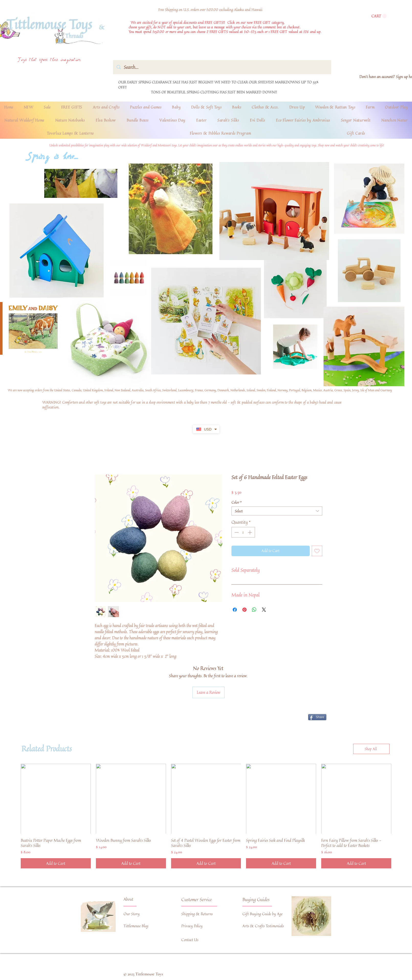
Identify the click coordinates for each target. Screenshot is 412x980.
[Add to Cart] (56, 863)
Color (237, 502)
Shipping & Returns (197, 914)
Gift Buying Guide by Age (263, 914)
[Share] (317, 717)
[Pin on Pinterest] (244, 610)
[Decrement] (236, 532)
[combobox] (277, 511)
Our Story (132, 914)
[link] (379, 16)
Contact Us (190, 940)
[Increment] (250, 532)
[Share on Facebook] (235, 610)
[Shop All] (371, 749)
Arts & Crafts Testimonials (263, 926)
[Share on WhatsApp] (254, 610)
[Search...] (222, 67)
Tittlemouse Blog (136, 926)
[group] (206, 816)
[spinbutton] (243, 532)
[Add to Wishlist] (317, 551)
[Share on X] (264, 610)
